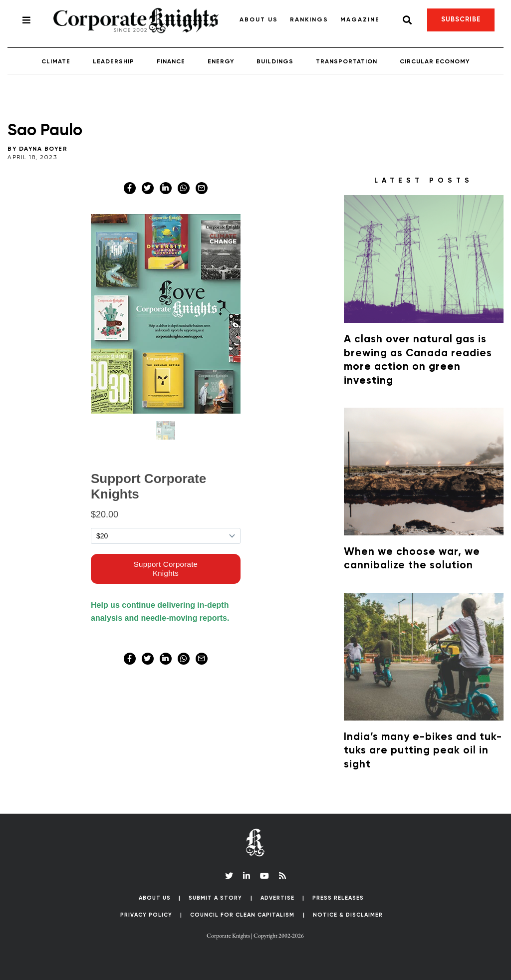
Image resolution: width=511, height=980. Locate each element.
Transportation (347, 62)
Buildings (275, 62)
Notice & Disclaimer (348, 915)
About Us (259, 20)
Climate (56, 62)
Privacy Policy (146, 915)
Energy (221, 62)
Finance (171, 62)
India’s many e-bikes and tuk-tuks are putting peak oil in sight (423, 751)
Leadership (114, 62)
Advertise (277, 898)
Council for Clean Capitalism (242, 915)
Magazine (360, 20)
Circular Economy (435, 62)
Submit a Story (215, 898)
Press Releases (338, 898)
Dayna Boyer (43, 149)
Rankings (309, 20)
